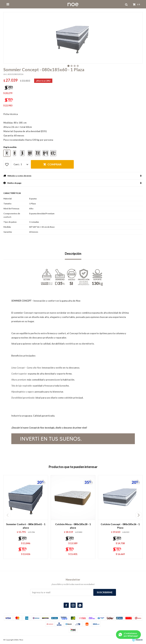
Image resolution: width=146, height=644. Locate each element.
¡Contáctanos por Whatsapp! (131, 635)
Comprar (54, 164)
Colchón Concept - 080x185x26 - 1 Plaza (120, 526)
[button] (139, 515)
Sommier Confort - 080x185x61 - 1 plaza (26, 526)
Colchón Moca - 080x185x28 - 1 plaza (73, 526)
